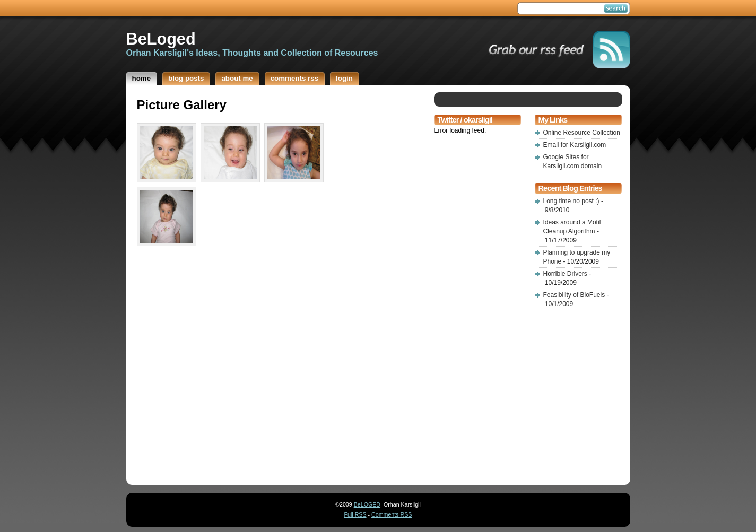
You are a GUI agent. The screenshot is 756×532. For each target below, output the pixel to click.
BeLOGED (367, 504)
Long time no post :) (571, 201)
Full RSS (355, 514)
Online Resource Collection (582, 133)
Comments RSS (392, 514)
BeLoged (161, 39)
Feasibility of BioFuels (574, 295)
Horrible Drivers (565, 274)
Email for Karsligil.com (575, 145)
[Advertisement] (466, 301)
